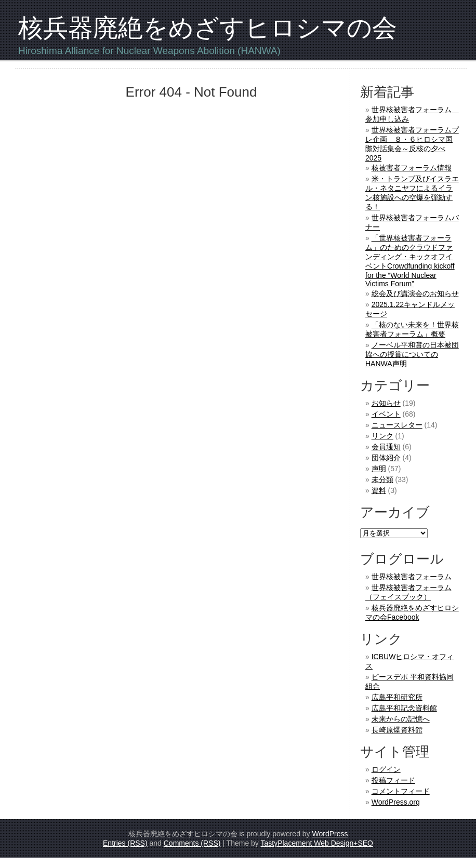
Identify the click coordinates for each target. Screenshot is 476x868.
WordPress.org (396, 802)
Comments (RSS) (192, 843)
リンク (382, 436)
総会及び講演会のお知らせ (415, 293)
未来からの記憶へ (401, 719)
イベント (386, 414)
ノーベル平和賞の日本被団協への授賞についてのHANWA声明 (412, 354)
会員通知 (386, 447)
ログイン (386, 769)
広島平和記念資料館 (404, 708)
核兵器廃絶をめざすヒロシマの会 (208, 28)
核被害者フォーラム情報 (412, 168)
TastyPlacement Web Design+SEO (317, 843)
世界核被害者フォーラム (412, 577)
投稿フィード (393, 780)
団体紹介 (386, 458)
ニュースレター (397, 425)
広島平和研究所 (397, 697)
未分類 (382, 479)
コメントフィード (401, 791)
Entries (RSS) (125, 843)
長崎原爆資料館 (397, 730)
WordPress (330, 834)
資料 (379, 490)
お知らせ (386, 403)
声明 (379, 469)
